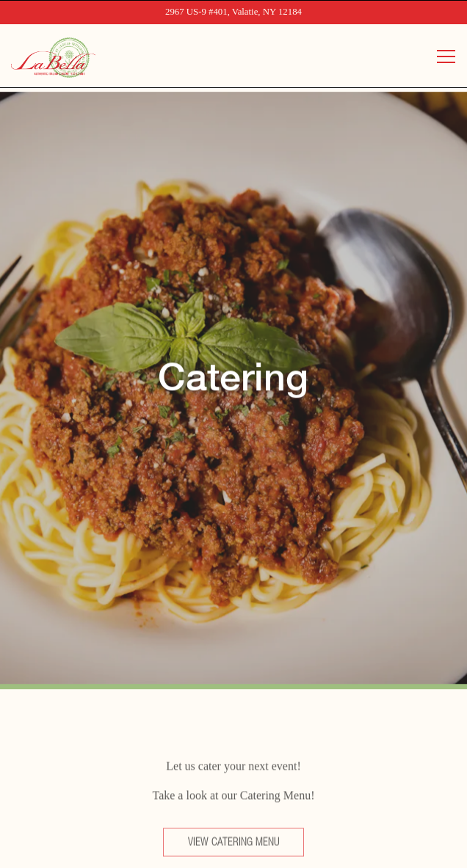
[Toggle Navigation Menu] (446, 56)
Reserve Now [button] (234, 850)
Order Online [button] (233, 812)
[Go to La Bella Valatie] (233, 12)
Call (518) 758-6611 (233, 775)
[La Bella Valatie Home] (84, 56)
